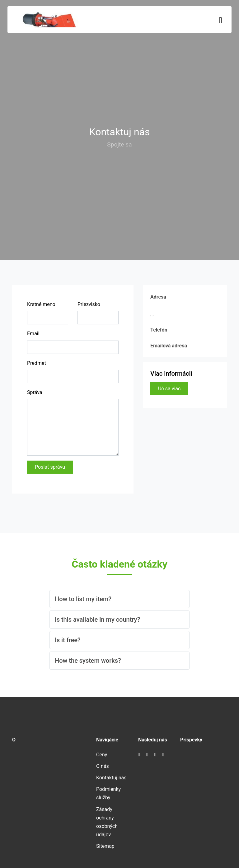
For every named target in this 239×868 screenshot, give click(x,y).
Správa (35, 392)
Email (33, 334)
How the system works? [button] (88, 661)
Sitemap (105, 846)
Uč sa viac (169, 389)
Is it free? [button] (68, 640)
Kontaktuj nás (111, 778)
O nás (103, 766)
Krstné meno (41, 304)
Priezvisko (89, 304)
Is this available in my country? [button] (97, 620)
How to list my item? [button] (83, 599)
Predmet (37, 363)
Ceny (102, 755)
